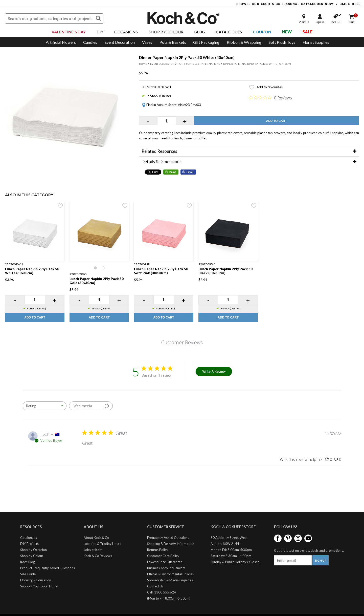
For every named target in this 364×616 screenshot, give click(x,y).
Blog (200, 32)
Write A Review (214, 371)
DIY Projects (29, 544)
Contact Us (155, 586)
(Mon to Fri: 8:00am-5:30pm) (169, 598)
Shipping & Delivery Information (171, 544)
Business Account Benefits (166, 568)
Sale (308, 32)
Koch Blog (28, 562)
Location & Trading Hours (102, 544)
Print (173, 172)
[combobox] (45, 406)
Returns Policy (158, 550)
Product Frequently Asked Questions (48, 568)
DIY (100, 32)
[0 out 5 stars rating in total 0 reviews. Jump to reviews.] (270, 98)
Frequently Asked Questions (168, 538)
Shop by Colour (32, 556)
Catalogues (229, 32)
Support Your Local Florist (39, 586)
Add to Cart (277, 121)
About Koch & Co (96, 538)
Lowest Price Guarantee (165, 562)
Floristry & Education (36, 580)
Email (190, 172)
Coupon (262, 32)
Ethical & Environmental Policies (170, 574)
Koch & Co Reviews (98, 556)
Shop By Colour (166, 32)
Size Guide (28, 574)
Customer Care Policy (163, 556)
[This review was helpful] (327, 459)
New (287, 32)
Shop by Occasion (33, 550)
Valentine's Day (69, 32)
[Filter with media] (91, 406)
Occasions (126, 32)
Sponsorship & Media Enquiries (170, 580)
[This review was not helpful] (336, 459)
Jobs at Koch (93, 550)
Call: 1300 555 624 (162, 592)
